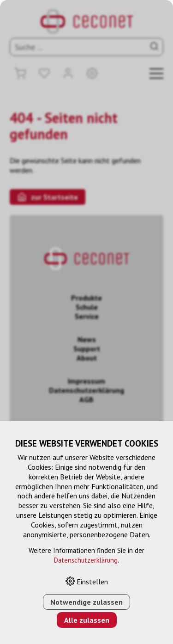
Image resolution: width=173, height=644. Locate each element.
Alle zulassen (87, 620)
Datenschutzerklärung (86, 560)
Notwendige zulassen (86, 602)
